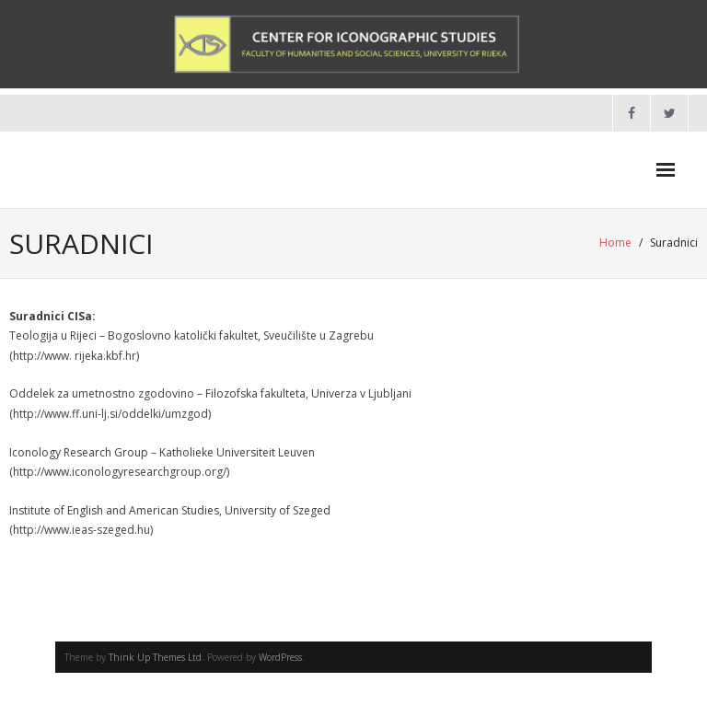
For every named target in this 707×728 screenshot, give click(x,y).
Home (615, 243)
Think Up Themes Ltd (155, 657)
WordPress (280, 657)
